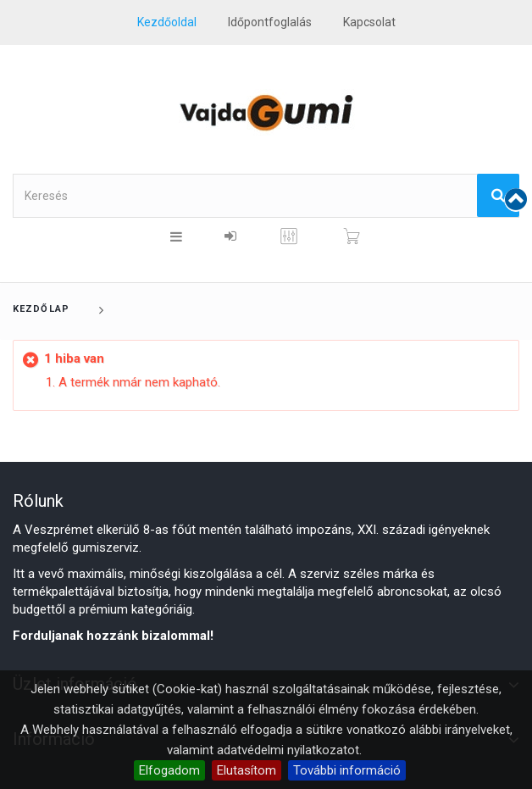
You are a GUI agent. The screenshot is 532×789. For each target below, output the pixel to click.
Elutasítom (247, 770)
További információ (347, 770)
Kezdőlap (41, 309)
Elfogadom (169, 770)
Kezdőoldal (167, 22)
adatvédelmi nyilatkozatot (288, 750)
